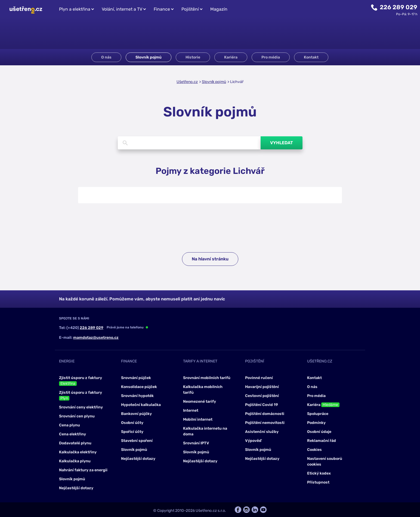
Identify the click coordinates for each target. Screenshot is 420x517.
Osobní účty (132, 423)
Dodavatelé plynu (75, 443)
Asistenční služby (262, 432)
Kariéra (231, 57)
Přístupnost (318, 482)
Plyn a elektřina (75, 9)
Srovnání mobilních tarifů (207, 378)
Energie (67, 361)
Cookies (314, 450)
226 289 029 (399, 7)
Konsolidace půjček (139, 387)
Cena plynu (70, 425)
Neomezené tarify (200, 401)
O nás (106, 57)
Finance (162, 9)
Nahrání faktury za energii (83, 470)
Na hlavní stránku (210, 259)
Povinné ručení (259, 378)
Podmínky (316, 423)
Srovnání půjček (136, 378)
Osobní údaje (319, 432)
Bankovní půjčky (136, 414)
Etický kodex (319, 473)
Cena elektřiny (72, 434)
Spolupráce (318, 414)
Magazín (219, 9)
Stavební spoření (137, 441)
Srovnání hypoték (137, 396)
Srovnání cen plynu (77, 416)
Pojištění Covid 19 (262, 405)
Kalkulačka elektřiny (78, 452)
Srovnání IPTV (196, 443)
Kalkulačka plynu (75, 461)
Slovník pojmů (149, 57)
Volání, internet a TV (122, 9)
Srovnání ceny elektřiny (81, 407)
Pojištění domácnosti (265, 414)
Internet (191, 410)
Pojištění (190, 9)
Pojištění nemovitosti (265, 423)
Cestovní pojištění (262, 396)
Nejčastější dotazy (76, 488)
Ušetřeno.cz (187, 82)
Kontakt (311, 57)
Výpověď (253, 441)
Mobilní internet (198, 419)
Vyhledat (282, 143)
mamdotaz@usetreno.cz (96, 338)
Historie (193, 57)
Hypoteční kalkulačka (141, 405)
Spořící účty (132, 432)
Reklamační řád (322, 441)
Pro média (271, 57)
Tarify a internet (200, 361)
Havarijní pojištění (262, 387)
